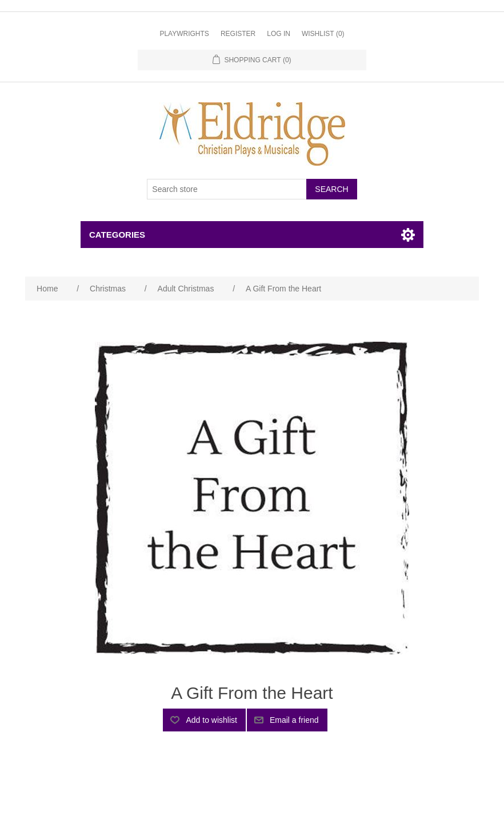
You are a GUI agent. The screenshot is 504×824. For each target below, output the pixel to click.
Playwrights (184, 34)
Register (238, 34)
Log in (279, 34)
